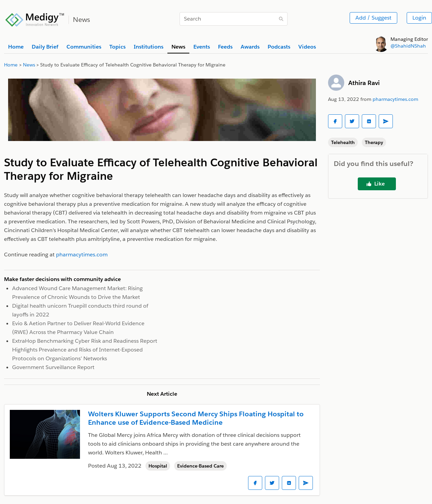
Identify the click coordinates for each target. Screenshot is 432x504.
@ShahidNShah (408, 46)
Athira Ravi (364, 83)
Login (419, 18)
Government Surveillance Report (53, 367)
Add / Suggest (373, 18)
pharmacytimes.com (395, 99)
